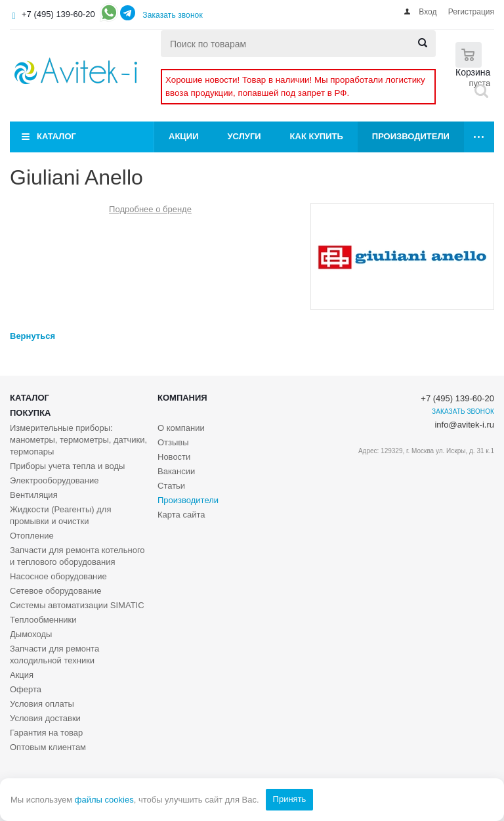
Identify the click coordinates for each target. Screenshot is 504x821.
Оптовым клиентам (48, 747)
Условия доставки (45, 718)
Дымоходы (31, 634)
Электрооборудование (54, 480)
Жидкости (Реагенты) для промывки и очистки (60, 515)
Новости (174, 457)
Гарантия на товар (46, 733)
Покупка (30, 413)
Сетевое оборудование (56, 591)
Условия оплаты (42, 704)
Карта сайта (181, 515)
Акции (184, 136)
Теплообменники (43, 620)
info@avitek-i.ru (464, 425)
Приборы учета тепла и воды (67, 466)
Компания (182, 398)
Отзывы (173, 442)
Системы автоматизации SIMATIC (77, 605)
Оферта (26, 689)
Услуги (244, 136)
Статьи (171, 486)
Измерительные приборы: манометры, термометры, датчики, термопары (78, 440)
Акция (22, 675)
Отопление (32, 536)
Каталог (56, 136)
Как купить (317, 136)
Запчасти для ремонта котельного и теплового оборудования (77, 556)
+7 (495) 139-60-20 (58, 14)
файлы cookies (104, 800)
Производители (411, 136)
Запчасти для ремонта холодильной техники (54, 655)
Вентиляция (34, 495)
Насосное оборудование (58, 576)
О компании (181, 428)
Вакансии (176, 471)
